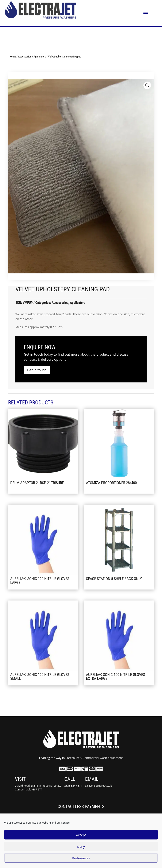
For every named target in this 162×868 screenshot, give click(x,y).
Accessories (25, 57)
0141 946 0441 (73, 786)
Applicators (40, 57)
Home (13, 57)
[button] (147, 85)
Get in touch (37, 370)
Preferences (81, 858)
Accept (81, 835)
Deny (81, 846)
